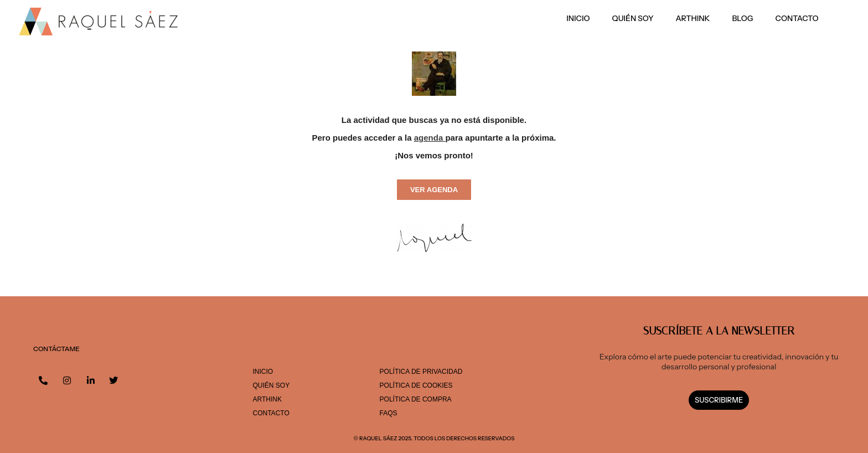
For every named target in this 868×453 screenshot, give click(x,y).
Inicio (578, 18)
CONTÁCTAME (56, 349)
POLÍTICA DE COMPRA (416, 399)
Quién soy (633, 18)
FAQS (389, 413)
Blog (742, 18)
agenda (429, 138)
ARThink (693, 18)
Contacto (797, 18)
